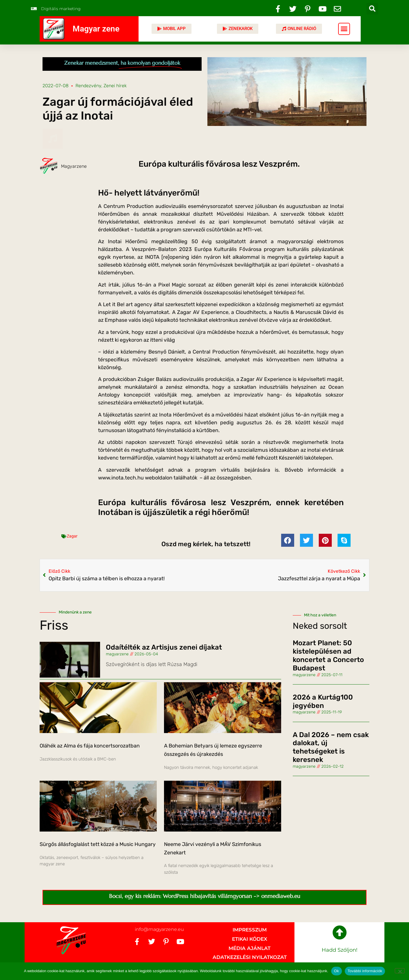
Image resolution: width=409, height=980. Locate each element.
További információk (365, 971)
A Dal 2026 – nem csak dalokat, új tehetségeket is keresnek (331, 747)
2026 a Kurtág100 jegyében (323, 701)
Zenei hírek (115, 86)
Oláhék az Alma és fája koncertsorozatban (90, 746)
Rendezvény (88, 86)
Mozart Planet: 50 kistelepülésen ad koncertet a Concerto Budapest (328, 655)
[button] (372, 9)
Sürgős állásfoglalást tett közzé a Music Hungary (98, 844)
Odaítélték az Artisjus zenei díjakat (164, 647)
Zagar (72, 536)
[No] (400, 971)
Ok (337, 971)
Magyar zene (96, 29)
